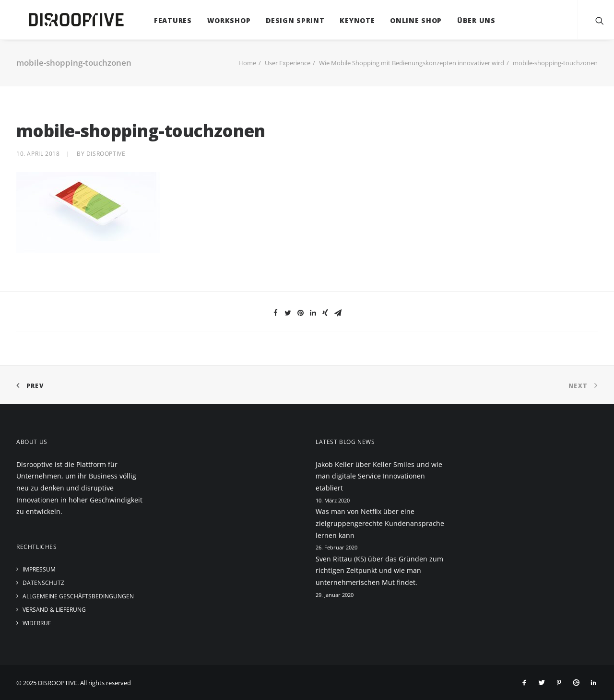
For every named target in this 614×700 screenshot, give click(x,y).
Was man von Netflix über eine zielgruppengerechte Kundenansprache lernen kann (380, 523)
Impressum (39, 569)
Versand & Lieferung (54, 610)
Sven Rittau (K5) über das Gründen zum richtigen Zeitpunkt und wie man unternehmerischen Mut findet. (379, 571)
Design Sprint (285, 20)
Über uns (467, 20)
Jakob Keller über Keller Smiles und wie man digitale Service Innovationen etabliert (379, 476)
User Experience (288, 63)
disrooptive (106, 154)
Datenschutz (43, 583)
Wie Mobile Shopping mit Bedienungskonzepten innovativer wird (412, 63)
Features (163, 20)
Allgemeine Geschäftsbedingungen (78, 596)
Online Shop (407, 20)
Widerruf (37, 623)
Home (247, 63)
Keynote (348, 20)
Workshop (219, 20)
